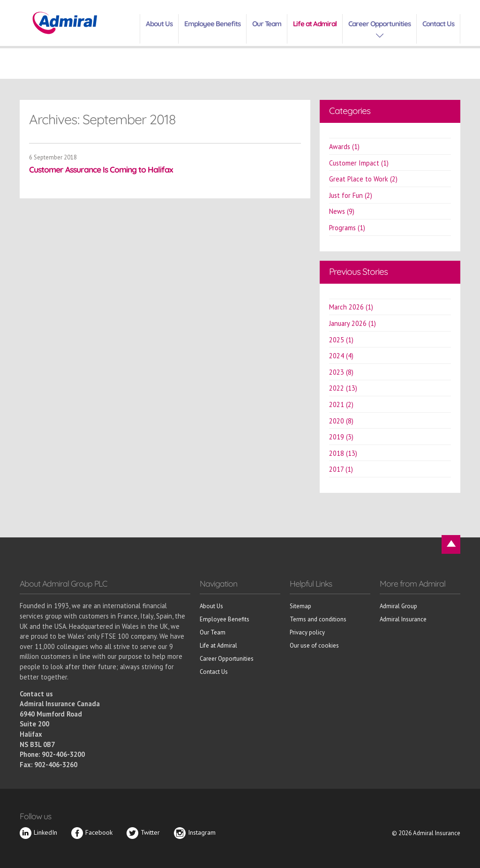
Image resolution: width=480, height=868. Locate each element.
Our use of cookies (314, 645)
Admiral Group (398, 606)
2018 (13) (343, 453)
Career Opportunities (379, 24)
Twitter (143, 832)
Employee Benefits (212, 24)
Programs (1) (347, 228)
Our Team (267, 24)
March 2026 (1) (351, 307)
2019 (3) (341, 437)
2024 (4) (341, 356)
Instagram (195, 832)
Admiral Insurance (403, 619)
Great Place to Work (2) (363, 179)
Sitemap (300, 606)
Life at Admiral (315, 24)
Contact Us (438, 24)
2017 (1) (341, 469)
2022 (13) (343, 388)
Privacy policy (307, 632)
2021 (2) (341, 404)
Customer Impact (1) (359, 163)
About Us (159, 24)
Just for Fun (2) (351, 195)
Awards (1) (344, 147)
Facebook (92, 832)
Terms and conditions (318, 619)
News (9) (342, 211)
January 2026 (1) (352, 323)
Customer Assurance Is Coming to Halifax (101, 169)
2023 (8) (341, 372)
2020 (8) (341, 421)
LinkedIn (38, 832)
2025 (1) (341, 340)
